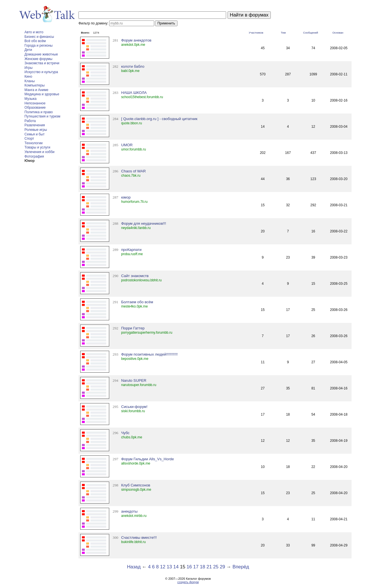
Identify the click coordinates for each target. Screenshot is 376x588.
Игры (28, 68)
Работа (30, 121)
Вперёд (241, 567)
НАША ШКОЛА (134, 93)
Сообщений (311, 33)
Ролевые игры (36, 130)
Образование (35, 108)
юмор (126, 197)
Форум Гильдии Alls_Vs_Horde (147, 459)
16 (189, 567)
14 (176, 567)
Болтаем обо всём (137, 302)
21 (209, 567)
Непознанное (35, 103)
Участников (256, 33)
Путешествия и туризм (42, 116)
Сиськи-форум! (134, 407)
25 (216, 567)
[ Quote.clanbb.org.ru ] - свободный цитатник (159, 119)
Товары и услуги (37, 147)
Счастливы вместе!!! (139, 538)
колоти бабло (133, 66)
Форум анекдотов (136, 40)
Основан (338, 33)
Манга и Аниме (36, 90)
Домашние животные (41, 54)
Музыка (30, 99)
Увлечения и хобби (39, 152)
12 (163, 567)
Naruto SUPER (134, 380)
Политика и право (39, 112)
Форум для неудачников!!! (144, 223)
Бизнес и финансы (39, 37)
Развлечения (35, 125)
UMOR (127, 145)
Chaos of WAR (134, 171)
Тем (283, 33)
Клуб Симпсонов (136, 485)
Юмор (30, 161)
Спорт (29, 139)
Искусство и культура (41, 72)
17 (196, 567)
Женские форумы (38, 59)
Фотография (34, 156)
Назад (134, 567)
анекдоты (129, 511)
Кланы (30, 81)
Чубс (125, 433)
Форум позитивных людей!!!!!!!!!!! (149, 354)
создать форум (188, 582)
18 (203, 567)
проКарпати (131, 250)
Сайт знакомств (135, 276)
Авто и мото (34, 32)
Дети (28, 50)
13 (169, 567)
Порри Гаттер (133, 328)
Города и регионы (39, 46)
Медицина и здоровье (42, 94)
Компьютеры (35, 85)
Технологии (34, 143)
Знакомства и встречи (42, 63)
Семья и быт (35, 134)
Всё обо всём (35, 41)
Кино (28, 77)
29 (223, 567)
